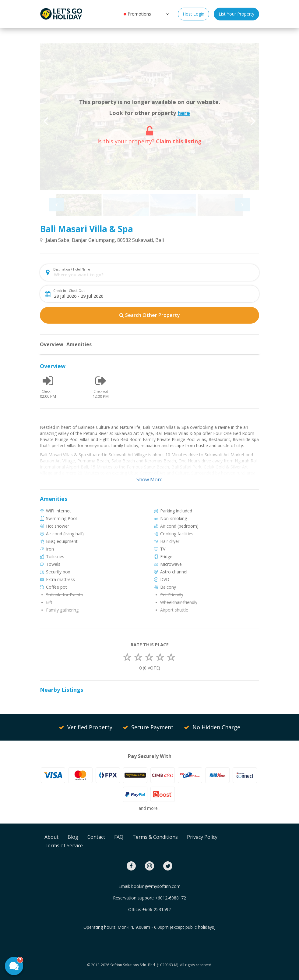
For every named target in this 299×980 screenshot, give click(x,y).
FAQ (119, 837)
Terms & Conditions (155, 837)
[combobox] (155, 275)
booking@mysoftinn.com (156, 886)
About (51, 837)
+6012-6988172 (171, 898)
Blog (73, 837)
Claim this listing (179, 141)
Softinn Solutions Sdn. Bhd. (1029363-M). (145, 965)
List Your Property (236, 14)
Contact (96, 837)
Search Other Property (150, 315)
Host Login (193, 14)
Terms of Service (64, 845)
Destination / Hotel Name (72, 269)
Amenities (79, 344)
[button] (167, 14)
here (184, 113)
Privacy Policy (202, 837)
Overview (52, 344)
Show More (149, 479)
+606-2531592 (157, 909)
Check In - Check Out (69, 291)
